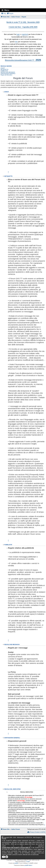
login (18, 34)
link (16, 42)
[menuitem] (4, 13)
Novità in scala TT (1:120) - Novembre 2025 (23, 22)
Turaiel (28, 861)
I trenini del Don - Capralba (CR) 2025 (23, 27)
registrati (25, 34)
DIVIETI (3, 68)
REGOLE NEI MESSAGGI (8, 72)
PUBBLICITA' (4, 71)
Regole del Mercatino (6, 75)
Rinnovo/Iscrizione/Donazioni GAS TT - (23, 60)
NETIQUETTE (4, 70)
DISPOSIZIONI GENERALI (8, 74)
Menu (7, 10)
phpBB (16, 863)
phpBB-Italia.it (28, 865)
